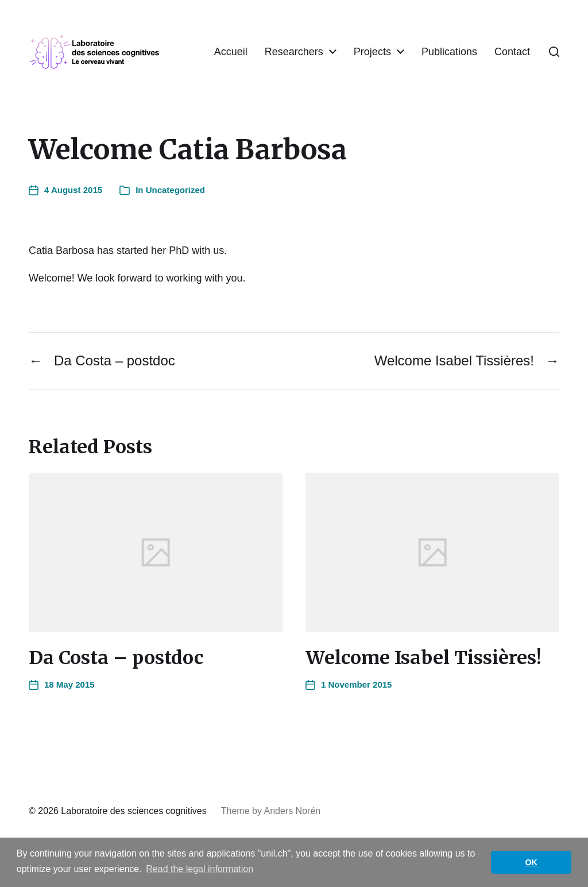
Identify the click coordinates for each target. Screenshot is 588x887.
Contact (512, 61)
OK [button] (531, 862)
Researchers (347, 43)
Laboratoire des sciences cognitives (134, 811)
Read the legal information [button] (200, 869)
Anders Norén (292, 811)
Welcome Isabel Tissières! (423, 658)
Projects (425, 43)
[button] (554, 52)
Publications (502, 43)
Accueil (284, 43)
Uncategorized (175, 190)
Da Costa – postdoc (116, 658)
